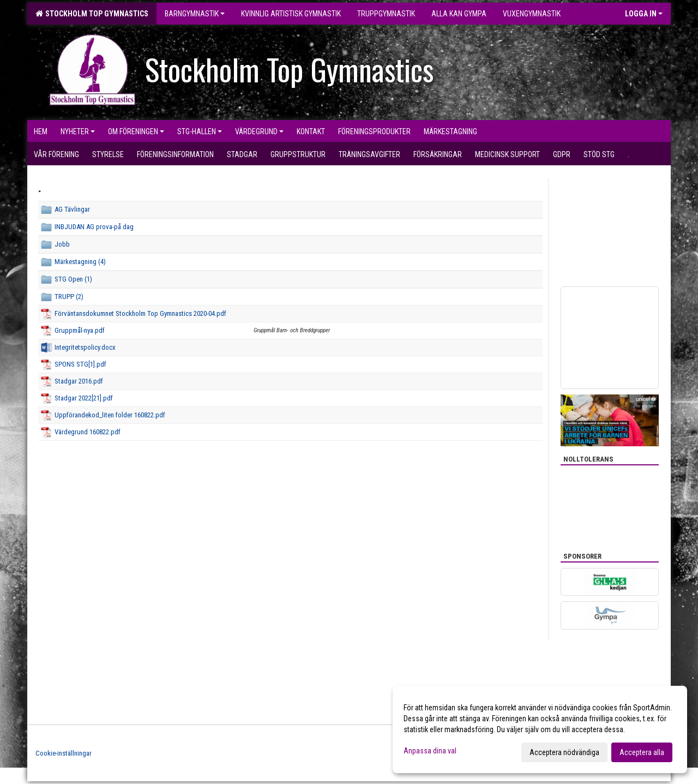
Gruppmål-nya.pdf (80, 330)
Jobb (62, 244)
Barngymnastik (195, 14)
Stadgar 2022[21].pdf (84, 398)
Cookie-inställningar (64, 753)
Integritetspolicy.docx (85, 347)
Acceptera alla (642, 752)
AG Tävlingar (72, 209)
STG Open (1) (73, 279)
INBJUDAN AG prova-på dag (94, 227)
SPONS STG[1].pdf (80, 364)
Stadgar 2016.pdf (79, 381)
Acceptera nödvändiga (564, 752)
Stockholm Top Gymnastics (92, 14)
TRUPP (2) (69, 297)
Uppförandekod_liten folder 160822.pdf (110, 415)
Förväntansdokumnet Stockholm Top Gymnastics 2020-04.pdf (140, 313)
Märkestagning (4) (80, 262)
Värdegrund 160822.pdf (88, 432)
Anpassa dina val (430, 751)
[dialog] (540, 729)
